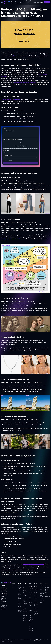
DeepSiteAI (16, 56)
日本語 (2, 641)
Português (26, 639)
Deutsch (13, 639)
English (2, 639)
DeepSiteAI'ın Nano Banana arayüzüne (11, 100)
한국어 (9, 639)
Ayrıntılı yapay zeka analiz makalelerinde (11, 239)
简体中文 (10, 641)
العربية (6, 639)
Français (17, 639)
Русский (30, 639)
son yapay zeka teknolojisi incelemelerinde (25, 83)
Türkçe (6, 641)
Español (21, 639)
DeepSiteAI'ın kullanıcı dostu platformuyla (33, 564)
